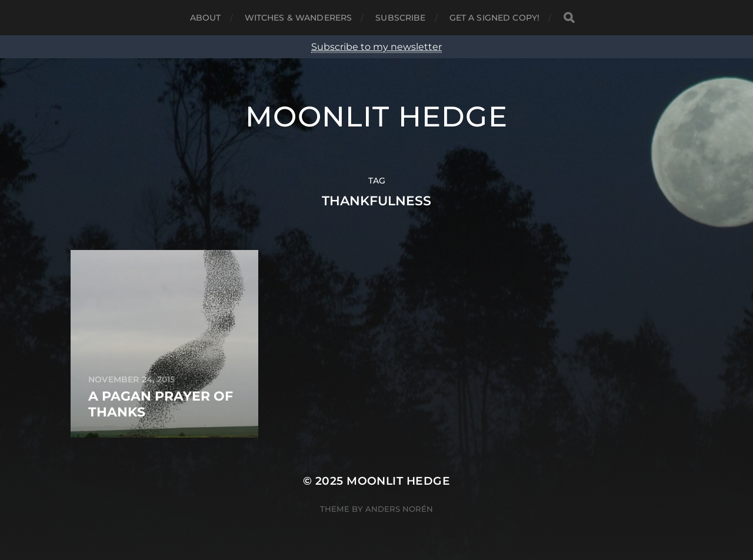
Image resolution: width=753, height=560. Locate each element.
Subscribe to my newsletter (376, 47)
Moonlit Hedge (376, 116)
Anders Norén (399, 509)
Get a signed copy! (495, 18)
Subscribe (400, 18)
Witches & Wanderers (299, 18)
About (206, 18)
